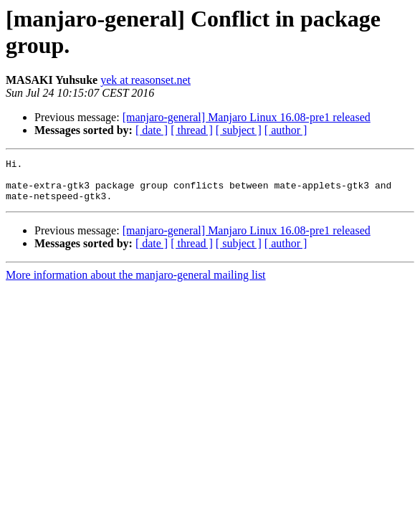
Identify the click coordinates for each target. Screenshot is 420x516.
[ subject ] (239, 130)
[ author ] (286, 130)
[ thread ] (192, 130)
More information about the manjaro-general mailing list (136, 283)
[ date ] (152, 130)
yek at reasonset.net (145, 80)
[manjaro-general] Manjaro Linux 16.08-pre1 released (247, 117)
